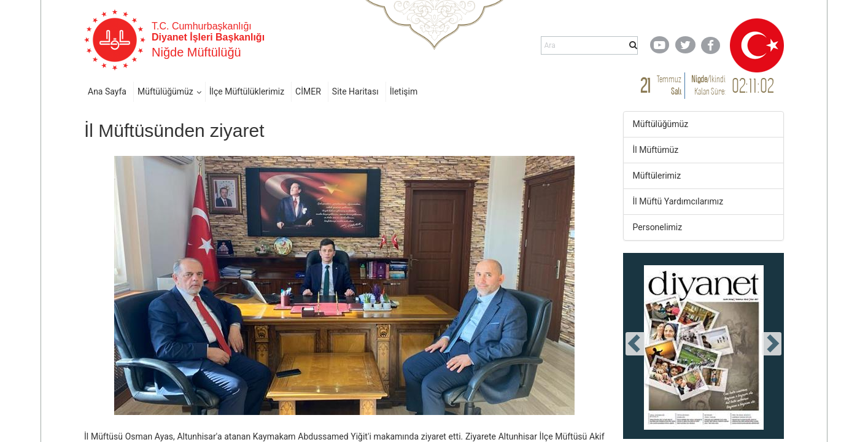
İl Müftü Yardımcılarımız (678, 201)
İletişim (404, 91)
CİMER (308, 91)
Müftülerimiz (657, 176)
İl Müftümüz (656, 150)
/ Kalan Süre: (708, 85)
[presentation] (635, 344)
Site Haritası (355, 91)
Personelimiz (658, 227)
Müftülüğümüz (165, 91)
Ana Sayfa (107, 91)
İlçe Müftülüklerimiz (247, 91)
